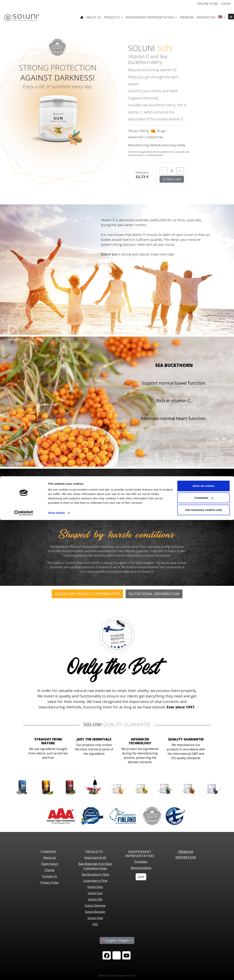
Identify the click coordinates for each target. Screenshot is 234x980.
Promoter (141, 862)
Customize (204, 958)
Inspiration (206, 17)
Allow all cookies (204, 946)
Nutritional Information (154, 594)
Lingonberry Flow (95, 881)
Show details (56, 973)
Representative (141, 868)
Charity (50, 870)
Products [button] (112, 17)
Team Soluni (50, 864)
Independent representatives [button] (150, 17)
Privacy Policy (50, 882)
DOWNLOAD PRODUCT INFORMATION (87, 594)
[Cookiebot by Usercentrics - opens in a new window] (24, 973)
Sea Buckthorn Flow (95, 874)
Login (226, 4)
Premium (187, 17)
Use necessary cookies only (203, 970)
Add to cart (172, 179)
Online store (208, 4)
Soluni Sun (95, 893)
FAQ (95, 924)
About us (94, 17)
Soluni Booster (95, 912)
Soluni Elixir (95, 887)
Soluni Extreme (95, 906)
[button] (222, 17)
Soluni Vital (95, 918)
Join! (141, 877)
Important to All (95, 858)
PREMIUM (186, 852)
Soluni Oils (95, 899)
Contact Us (50, 876)
